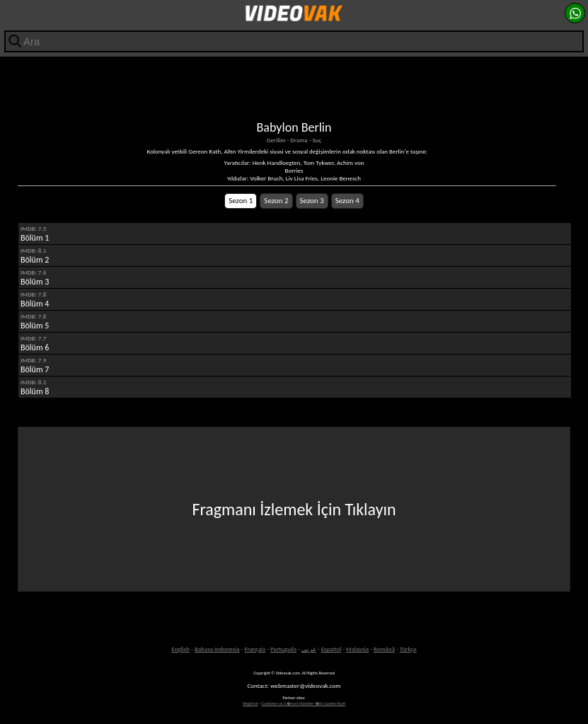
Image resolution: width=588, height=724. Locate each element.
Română (384, 649)
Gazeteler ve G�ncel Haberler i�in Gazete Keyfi (303, 703)
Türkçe (408, 649)
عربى (309, 649)
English (180, 649)
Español (332, 649)
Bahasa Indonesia (217, 649)
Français (255, 649)
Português (283, 649)
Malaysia (357, 649)
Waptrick (250, 703)
